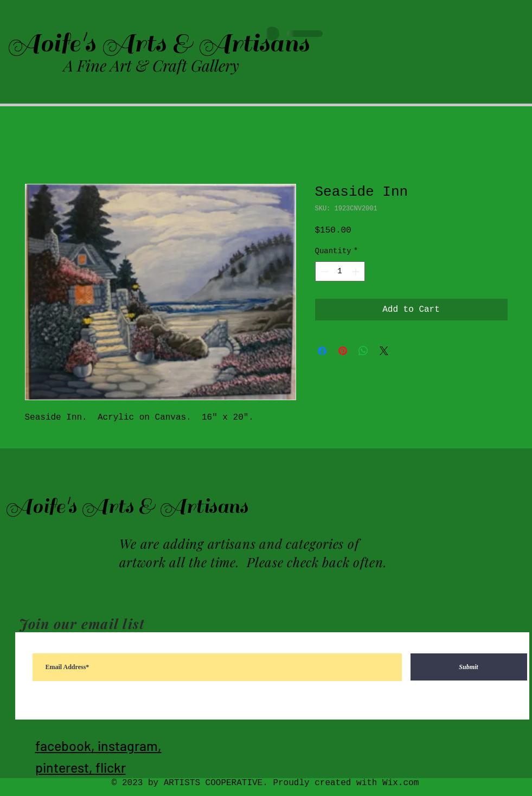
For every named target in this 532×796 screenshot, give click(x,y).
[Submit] (469, 667)
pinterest (62, 767)
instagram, (130, 746)
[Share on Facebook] (322, 351)
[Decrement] (323, 271)
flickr (111, 767)
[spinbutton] (340, 271)
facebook (63, 746)
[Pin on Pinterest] (343, 351)
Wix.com (400, 783)
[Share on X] (384, 351)
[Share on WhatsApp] (363, 351)
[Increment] (357, 271)
